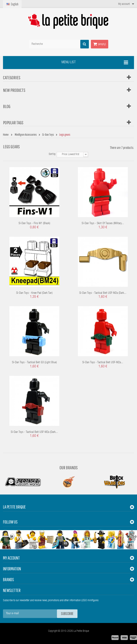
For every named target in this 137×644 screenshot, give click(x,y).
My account (11, 558)
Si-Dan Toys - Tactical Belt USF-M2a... (103, 363)
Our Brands (69, 467)
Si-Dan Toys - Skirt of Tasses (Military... (103, 223)
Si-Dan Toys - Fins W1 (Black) (34, 223)
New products (14, 90)
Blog (7, 106)
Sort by (52, 154)
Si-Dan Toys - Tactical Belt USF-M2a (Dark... (103, 293)
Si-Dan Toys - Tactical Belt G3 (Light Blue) (34, 363)
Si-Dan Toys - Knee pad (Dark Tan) (34, 293)
